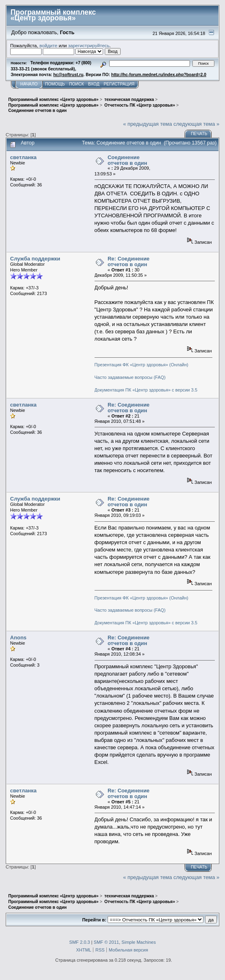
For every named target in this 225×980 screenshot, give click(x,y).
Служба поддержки (35, 259)
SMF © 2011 (106, 942)
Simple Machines (139, 942)
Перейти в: (94, 920)
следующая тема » (197, 124)
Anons (18, 638)
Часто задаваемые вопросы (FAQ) (130, 377)
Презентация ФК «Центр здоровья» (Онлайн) (141, 365)
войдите (49, 45)
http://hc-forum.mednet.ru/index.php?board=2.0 (159, 75)
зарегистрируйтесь (89, 45)
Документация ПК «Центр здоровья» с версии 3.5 (146, 390)
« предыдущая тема (148, 124)
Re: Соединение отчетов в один (129, 261)
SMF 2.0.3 (80, 942)
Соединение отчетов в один (127, 160)
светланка (23, 157)
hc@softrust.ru (68, 75)
